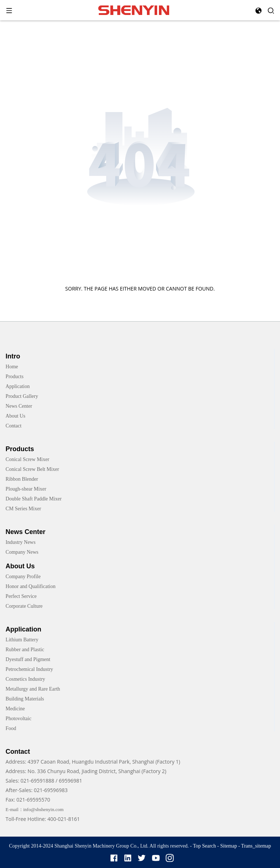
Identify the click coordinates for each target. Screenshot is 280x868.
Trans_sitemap (256, 846)
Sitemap (229, 846)
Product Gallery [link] (22, 396)
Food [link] (11, 728)
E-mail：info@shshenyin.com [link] (34, 809)
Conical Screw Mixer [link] (27, 459)
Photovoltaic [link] (18, 719)
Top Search (205, 846)
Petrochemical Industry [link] (29, 669)
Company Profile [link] (23, 577)
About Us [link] (15, 416)
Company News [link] (22, 552)
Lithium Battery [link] (22, 640)
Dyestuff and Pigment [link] (28, 659)
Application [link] (17, 386)
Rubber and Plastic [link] (25, 650)
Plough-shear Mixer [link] (26, 489)
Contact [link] (13, 426)
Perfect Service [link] (21, 596)
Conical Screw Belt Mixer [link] (32, 469)
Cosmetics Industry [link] (25, 679)
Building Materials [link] (25, 699)
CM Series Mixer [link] (23, 509)
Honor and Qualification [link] (30, 586)
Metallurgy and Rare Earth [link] (33, 689)
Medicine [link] (15, 709)
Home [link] (12, 367)
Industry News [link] (20, 542)
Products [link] (14, 377)
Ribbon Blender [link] (22, 479)
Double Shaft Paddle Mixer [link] (34, 499)
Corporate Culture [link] (24, 606)
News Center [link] (19, 406)
